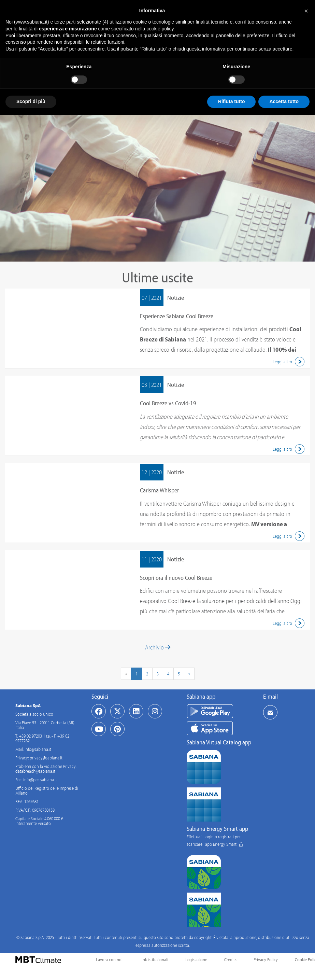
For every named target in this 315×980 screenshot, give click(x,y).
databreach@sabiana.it (35, 771)
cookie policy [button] (160, 29)
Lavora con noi (109, 960)
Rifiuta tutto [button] (232, 101)
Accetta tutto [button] (284, 101)
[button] (306, 11)
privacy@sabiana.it (46, 758)
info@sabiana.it (38, 749)
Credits (230, 960)
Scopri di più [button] (31, 101)
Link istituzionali (154, 960)
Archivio (158, 647)
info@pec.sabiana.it (40, 780)
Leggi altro (290, 362)
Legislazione (196, 960)
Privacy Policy (266, 960)
